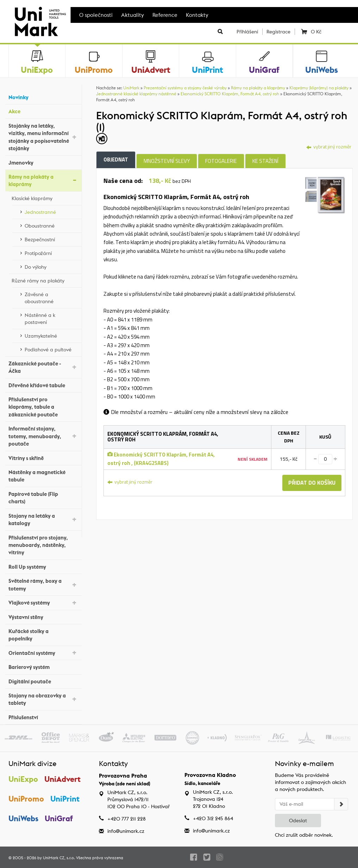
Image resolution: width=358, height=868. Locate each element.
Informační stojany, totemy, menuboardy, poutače (43, 436)
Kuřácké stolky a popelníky (43, 635)
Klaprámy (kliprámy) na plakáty (319, 88)
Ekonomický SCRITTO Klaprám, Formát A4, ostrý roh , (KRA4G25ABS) (161, 459)
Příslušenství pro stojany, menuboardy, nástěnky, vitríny (43, 545)
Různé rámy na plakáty (45, 280)
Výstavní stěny (43, 616)
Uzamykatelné (51, 335)
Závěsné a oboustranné (51, 298)
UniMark (131, 88)
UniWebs (23, 818)
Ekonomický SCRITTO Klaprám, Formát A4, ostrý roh (230, 94)
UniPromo (26, 799)
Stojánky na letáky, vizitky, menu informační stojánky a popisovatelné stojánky (43, 137)
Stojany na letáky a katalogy (43, 519)
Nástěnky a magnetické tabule (43, 476)
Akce (43, 111)
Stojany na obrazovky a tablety (43, 699)
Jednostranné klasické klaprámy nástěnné (136, 94)
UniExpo (23, 779)
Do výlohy (51, 266)
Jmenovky (43, 162)
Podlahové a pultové (51, 349)
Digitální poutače (43, 680)
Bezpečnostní (51, 238)
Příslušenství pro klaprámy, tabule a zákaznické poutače (43, 407)
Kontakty (197, 15)
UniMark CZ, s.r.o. (59, 858)
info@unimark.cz (126, 831)
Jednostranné (51, 211)
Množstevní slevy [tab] (167, 161)
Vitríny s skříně (43, 457)
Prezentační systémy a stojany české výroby (185, 88)
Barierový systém (43, 666)
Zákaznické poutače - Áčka (43, 367)
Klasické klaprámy (45, 197)
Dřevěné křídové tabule (43, 384)
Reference (165, 15)
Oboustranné (51, 225)
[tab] (325, 195)
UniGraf (59, 818)
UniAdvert (63, 779)
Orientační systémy (43, 652)
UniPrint (65, 799)
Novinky (43, 97)
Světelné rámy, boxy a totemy (43, 585)
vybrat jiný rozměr (329, 146)
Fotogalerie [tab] (221, 161)
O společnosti (96, 15)
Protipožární (51, 252)
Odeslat (298, 821)
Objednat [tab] (116, 159)
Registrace (278, 32)
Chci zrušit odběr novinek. (304, 835)
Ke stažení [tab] (265, 161)
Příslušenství (43, 717)
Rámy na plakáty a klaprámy (43, 180)
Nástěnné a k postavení (51, 319)
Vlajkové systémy (43, 602)
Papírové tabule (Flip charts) (43, 498)
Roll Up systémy (43, 566)
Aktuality (133, 15)
